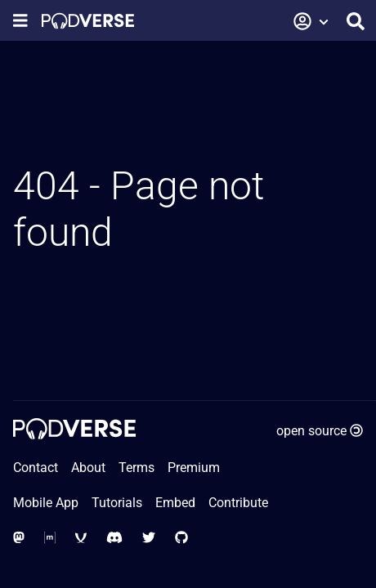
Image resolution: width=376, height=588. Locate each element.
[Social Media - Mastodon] (19, 538)
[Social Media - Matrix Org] (50, 538)
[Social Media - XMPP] (81, 538)
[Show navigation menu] (20, 21)
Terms (137, 468)
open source (320, 431)
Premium (194, 468)
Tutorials (117, 503)
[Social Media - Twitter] (149, 538)
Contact (36, 468)
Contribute (238, 503)
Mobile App (46, 503)
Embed (175, 503)
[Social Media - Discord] (114, 538)
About (88, 468)
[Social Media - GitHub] (181, 538)
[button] (311, 21)
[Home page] (88, 21)
